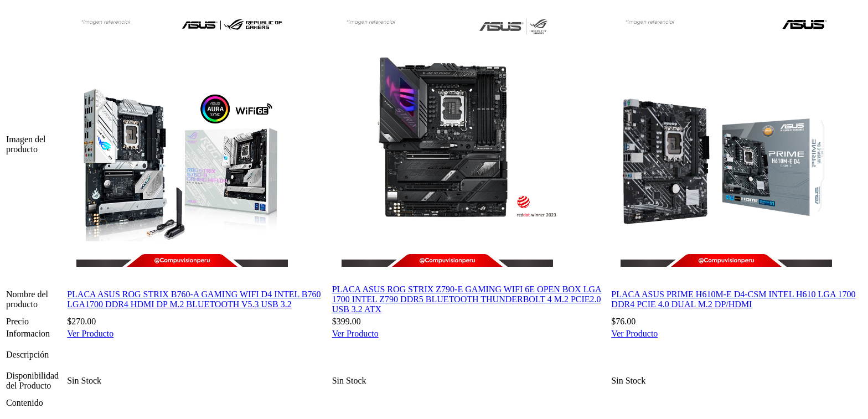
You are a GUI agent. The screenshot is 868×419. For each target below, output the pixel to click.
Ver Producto (90, 333)
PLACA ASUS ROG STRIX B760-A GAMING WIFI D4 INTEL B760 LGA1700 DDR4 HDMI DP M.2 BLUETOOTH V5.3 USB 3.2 (194, 299)
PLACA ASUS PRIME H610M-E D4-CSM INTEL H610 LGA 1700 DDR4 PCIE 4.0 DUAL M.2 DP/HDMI (733, 299)
